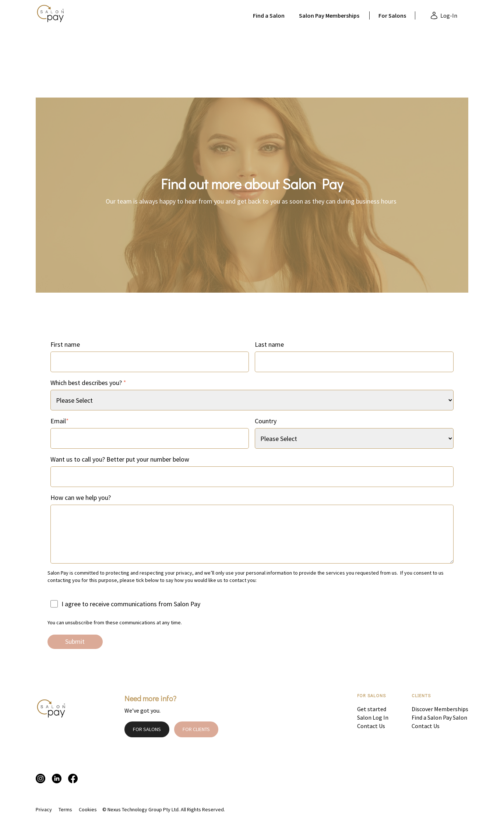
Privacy (44, 809)
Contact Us (371, 726)
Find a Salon (269, 15)
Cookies (88, 809)
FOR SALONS (147, 729)
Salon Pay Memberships (329, 15)
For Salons (392, 15)
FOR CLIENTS (196, 729)
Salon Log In (373, 717)
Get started (372, 709)
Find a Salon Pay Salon (439, 717)
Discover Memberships (440, 709)
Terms (65, 809)
